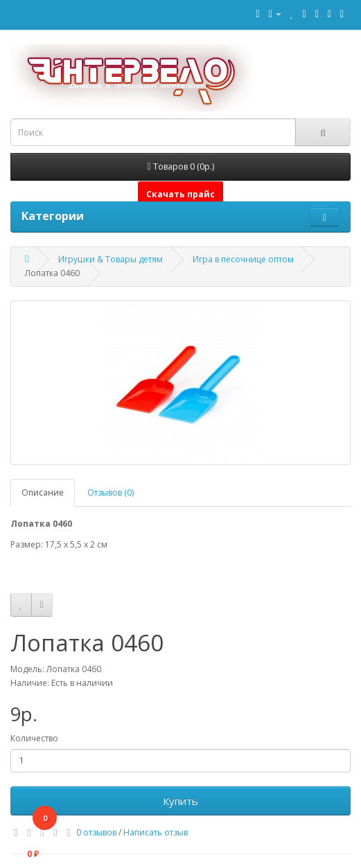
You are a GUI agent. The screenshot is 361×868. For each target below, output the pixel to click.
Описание (43, 492)
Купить (180, 801)
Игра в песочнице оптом (243, 259)
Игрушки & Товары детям (111, 259)
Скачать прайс (180, 194)
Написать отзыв (156, 832)
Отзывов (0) (111, 492)
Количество (34, 738)
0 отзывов (96, 832)
